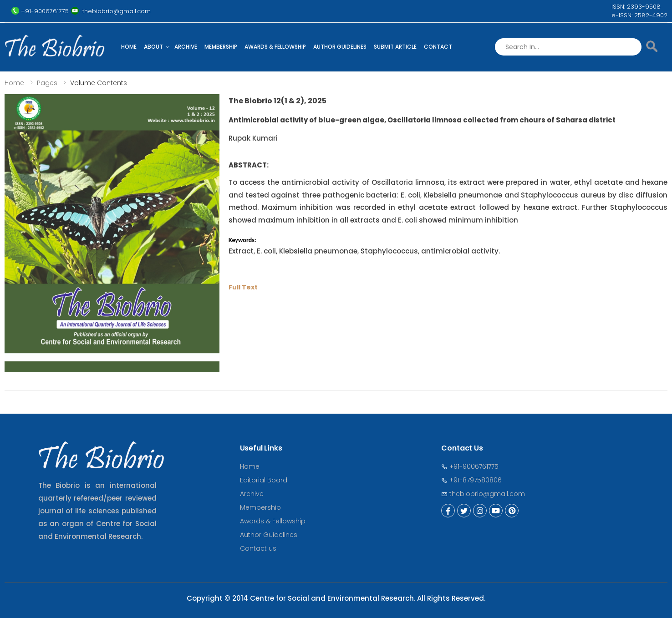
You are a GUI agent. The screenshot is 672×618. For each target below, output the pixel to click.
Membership (221, 47)
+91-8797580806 (471, 480)
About (153, 47)
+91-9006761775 (470, 466)
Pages (47, 83)
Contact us (258, 548)
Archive (186, 47)
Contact (438, 47)
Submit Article (395, 47)
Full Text (243, 287)
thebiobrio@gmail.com (483, 494)
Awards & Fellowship (275, 47)
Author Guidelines (340, 47)
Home (129, 47)
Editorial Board (264, 480)
